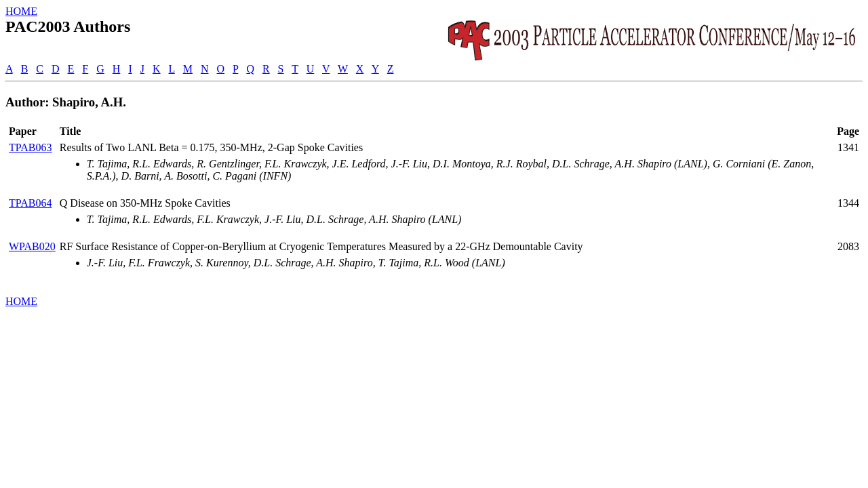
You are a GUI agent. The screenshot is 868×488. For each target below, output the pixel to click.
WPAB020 (32, 246)
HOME (21, 11)
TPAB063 (30, 147)
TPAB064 (30, 203)
